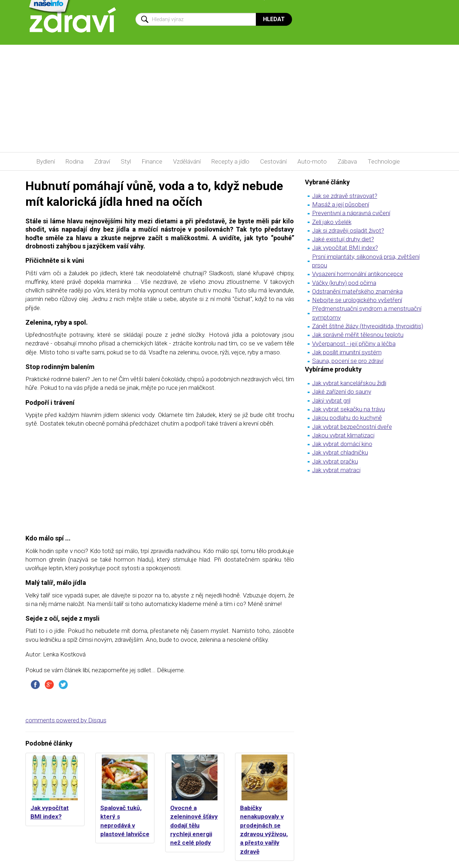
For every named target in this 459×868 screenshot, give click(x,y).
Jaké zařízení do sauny (342, 392)
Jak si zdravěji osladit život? (348, 231)
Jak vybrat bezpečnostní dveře (352, 427)
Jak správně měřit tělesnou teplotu (358, 335)
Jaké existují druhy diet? (343, 239)
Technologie (384, 161)
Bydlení (46, 161)
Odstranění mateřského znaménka (357, 291)
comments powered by (66, 720)
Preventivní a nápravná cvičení (351, 213)
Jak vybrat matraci (336, 470)
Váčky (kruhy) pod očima (344, 283)
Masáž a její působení (341, 204)
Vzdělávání (187, 161)
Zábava (347, 161)
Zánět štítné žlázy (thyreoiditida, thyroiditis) (368, 326)
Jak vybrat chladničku (340, 452)
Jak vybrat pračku (335, 461)
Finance (152, 161)
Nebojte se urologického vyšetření (357, 300)
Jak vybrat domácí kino (342, 444)
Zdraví (102, 161)
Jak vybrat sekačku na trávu (348, 409)
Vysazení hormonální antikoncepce (358, 274)
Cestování (273, 161)
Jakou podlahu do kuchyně (347, 418)
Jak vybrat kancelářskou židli (349, 383)
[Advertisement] (230, 98)
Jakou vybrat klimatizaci (343, 435)
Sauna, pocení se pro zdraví (348, 361)
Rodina (75, 161)
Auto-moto (312, 161)
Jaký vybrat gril (331, 401)
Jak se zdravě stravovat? (345, 196)
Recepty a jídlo (230, 161)
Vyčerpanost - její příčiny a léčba (354, 344)
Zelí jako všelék (332, 222)
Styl (126, 161)
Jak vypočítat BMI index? (345, 248)
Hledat (274, 19)
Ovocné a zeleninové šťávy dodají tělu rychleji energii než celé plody (194, 825)
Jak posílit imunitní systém (347, 352)
